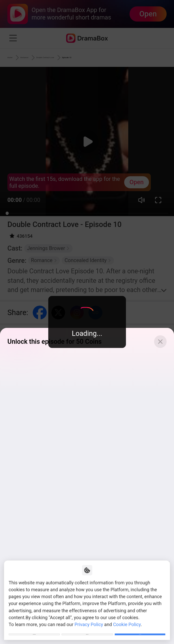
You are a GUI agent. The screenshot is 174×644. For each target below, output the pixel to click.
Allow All (140, 630)
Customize (34, 630)
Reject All (87, 630)
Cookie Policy (127, 616)
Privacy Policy (89, 616)
